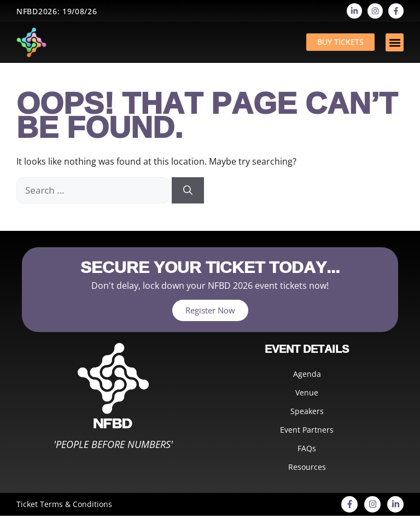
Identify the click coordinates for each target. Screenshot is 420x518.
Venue (307, 392)
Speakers (307, 411)
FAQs (307, 448)
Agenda (307, 374)
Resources (307, 467)
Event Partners (307, 430)
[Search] (188, 190)
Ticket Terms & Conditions (64, 504)
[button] (395, 42)
